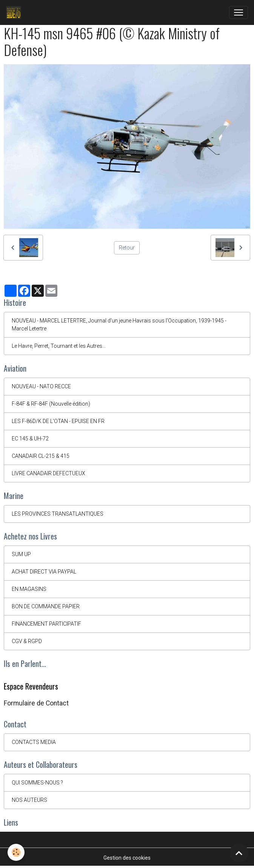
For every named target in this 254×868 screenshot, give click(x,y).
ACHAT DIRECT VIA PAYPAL (44, 572)
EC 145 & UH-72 (30, 439)
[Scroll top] (239, 853)
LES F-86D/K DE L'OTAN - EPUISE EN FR (58, 421)
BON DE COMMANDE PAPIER (46, 606)
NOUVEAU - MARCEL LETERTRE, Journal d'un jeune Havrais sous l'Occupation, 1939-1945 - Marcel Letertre (119, 325)
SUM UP (21, 554)
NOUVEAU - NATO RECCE (41, 386)
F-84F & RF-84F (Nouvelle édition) (51, 404)
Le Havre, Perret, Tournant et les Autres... (59, 346)
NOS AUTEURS (29, 800)
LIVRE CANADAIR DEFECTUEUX (48, 473)
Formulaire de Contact (36, 703)
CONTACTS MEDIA (34, 742)
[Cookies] (16, 852)
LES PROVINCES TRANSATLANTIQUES (58, 514)
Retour (127, 248)
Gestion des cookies (127, 858)
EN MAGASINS (29, 589)
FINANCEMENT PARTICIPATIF (46, 624)
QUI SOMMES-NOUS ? (37, 783)
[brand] (15, 12)
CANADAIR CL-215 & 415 (41, 456)
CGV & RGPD (27, 641)
